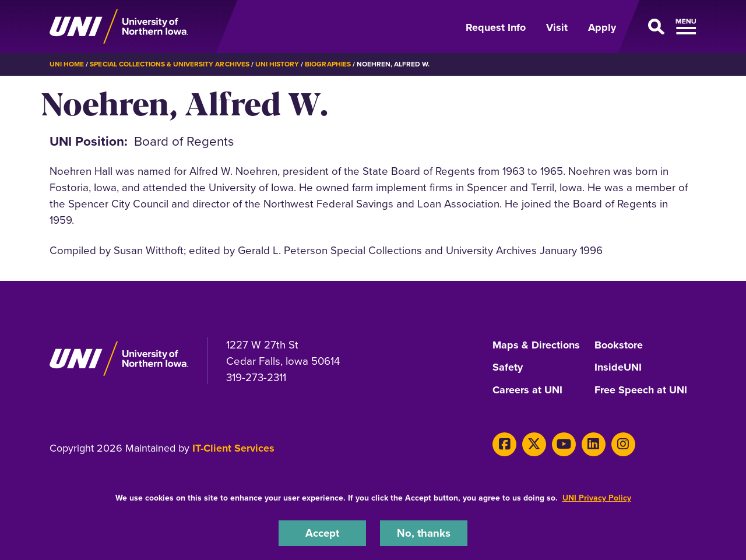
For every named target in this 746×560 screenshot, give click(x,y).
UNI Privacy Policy (597, 498)
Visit (557, 27)
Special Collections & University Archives (169, 64)
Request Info (496, 27)
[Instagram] (622, 442)
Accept (322, 533)
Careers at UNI (527, 389)
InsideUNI (618, 367)
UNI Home (67, 64)
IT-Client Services (233, 446)
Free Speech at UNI (641, 389)
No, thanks (424, 533)
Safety (508, 367)
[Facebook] (504, 442)
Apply (602, 27)
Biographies (328, 64)
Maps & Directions (536, 345)
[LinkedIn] (593, 442)
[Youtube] (563, 442)
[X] (534, 442)
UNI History (277, 64)
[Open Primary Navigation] (663, 27)
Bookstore (619, 345)
